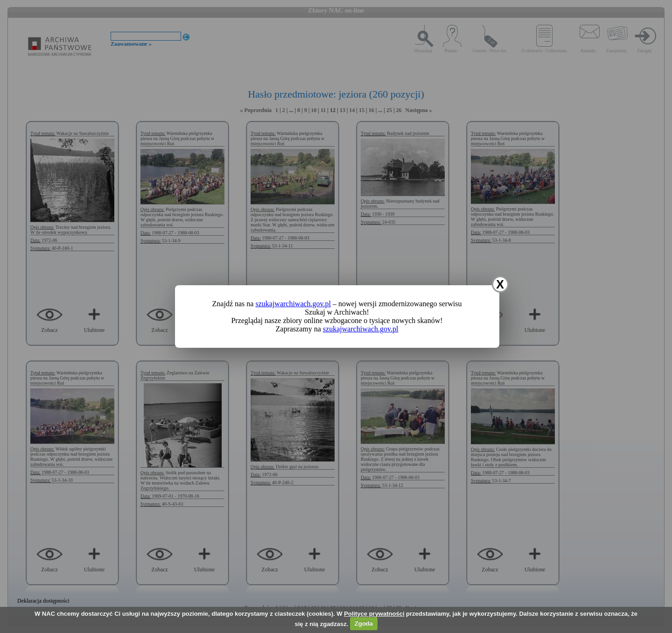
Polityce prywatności (374, 614)
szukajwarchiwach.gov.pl (293, 304)
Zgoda (364, 623)
